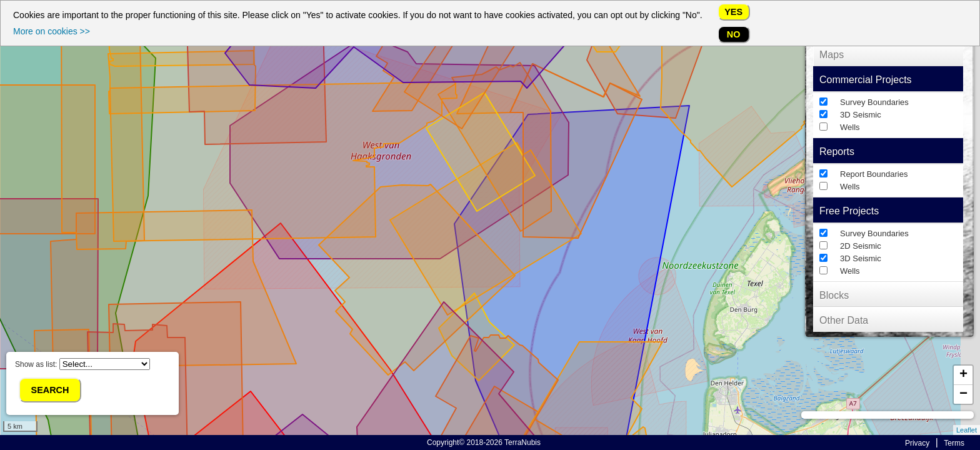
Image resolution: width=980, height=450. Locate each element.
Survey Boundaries (874, 102)
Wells (850, 127)
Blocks (834, 295)
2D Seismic (861, 246)
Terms (954, 443)
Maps (832, 55)
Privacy (917, 443)
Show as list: (82, 364)
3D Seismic (861, 115)
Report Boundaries (874, 174)
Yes (733, 12)
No (734, 34)
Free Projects (849, 211)
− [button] (963, 394)
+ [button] (963, 375)
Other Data (844, 320)
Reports (837, 152)
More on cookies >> (52, 31)
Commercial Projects (866, 80)
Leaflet (967, 430)
